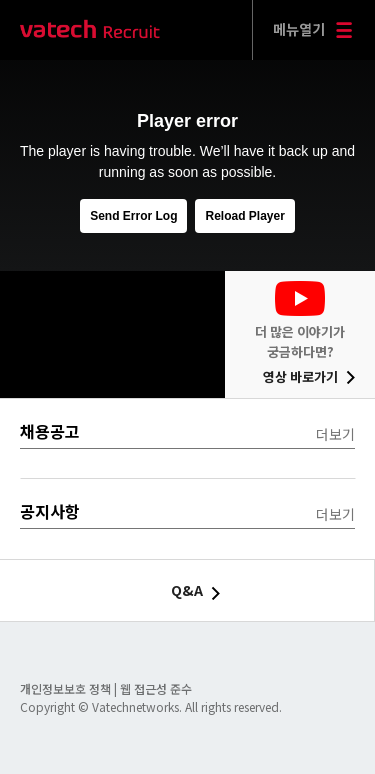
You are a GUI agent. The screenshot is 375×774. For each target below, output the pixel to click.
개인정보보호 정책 (67, 688)
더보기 (335, 434)
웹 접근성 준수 (156, 688)
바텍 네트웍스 (90, 30)
